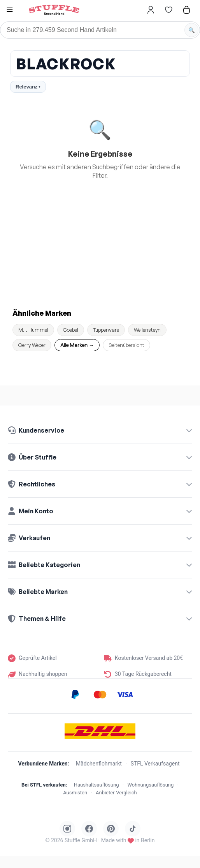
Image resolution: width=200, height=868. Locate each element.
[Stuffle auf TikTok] (133, 829)
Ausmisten (75, 793)
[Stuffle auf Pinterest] (111, 829)
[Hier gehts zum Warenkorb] (186, 10)
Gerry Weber (32, 345)
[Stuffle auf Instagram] (67, 829)
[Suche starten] (191, 30)
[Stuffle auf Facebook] (89, 829)
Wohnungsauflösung (150, 785)
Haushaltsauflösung (96, 785)
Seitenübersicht (126, 345)
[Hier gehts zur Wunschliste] (168, 10)
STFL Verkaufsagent (155, 764)
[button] (10, 11)
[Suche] (100, 30)
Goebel (71, 330)
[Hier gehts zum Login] (151, 10)
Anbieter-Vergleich (116, 793)
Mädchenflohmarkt (99, 764)
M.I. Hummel (33, 330)
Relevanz (28, 87)
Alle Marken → (77, 345)
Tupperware (106, 330)
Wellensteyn (147, 330)
